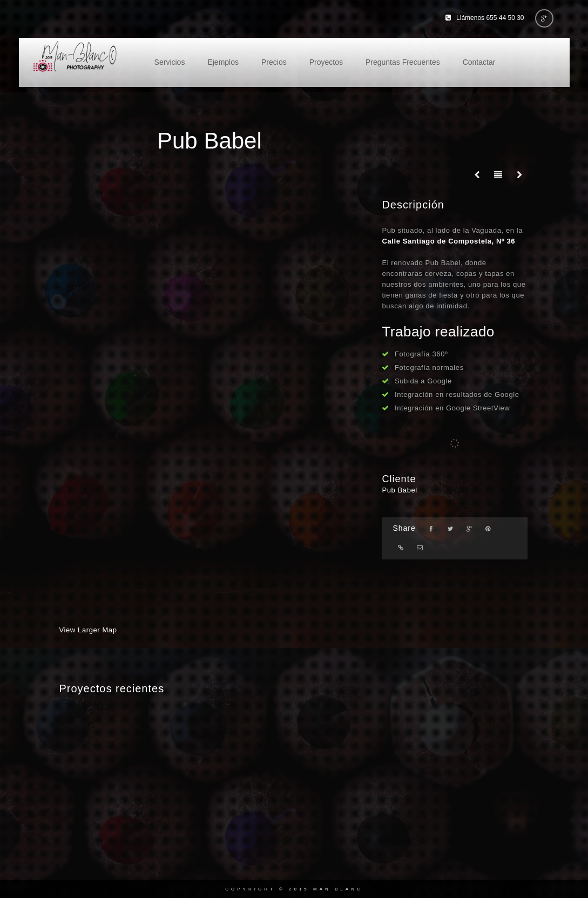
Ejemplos (223, 62)
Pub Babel (399, 490)
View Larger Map (88, 630)
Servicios (170, 62)
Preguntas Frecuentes (403, 62)
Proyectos (326, 62)
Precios (274, 62)
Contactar (479, 62)
